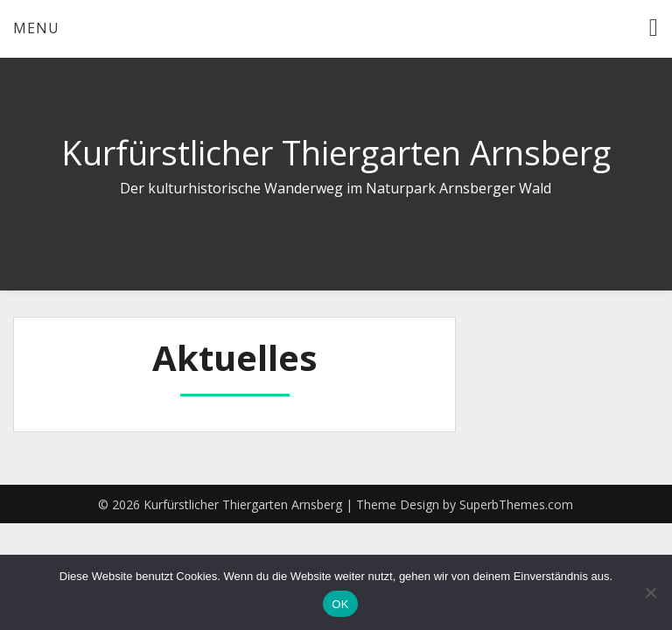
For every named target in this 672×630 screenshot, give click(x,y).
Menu (36, 28)
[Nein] (650, 592)
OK (340, 604)
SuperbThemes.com (516, 504)
